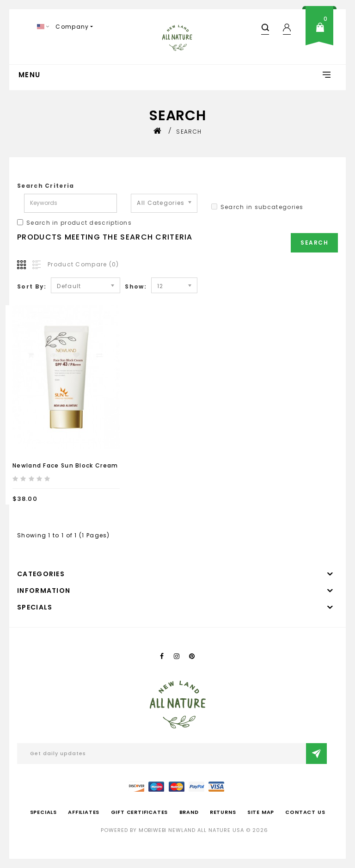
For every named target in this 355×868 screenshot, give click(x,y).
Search (189, 132)
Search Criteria (46, 186)
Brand (189, 812)
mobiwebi (153, 830)
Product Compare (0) (83, 264)
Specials (43, 812)
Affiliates (84, 812)
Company (72, 27)
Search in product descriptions (74, 223)
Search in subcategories (257, 207)
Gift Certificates (140, 812)
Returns (223, 812)
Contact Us (305, 812)
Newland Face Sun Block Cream (65, 465)
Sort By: (32, 286)
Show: (136, 286)
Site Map (261, 812)
